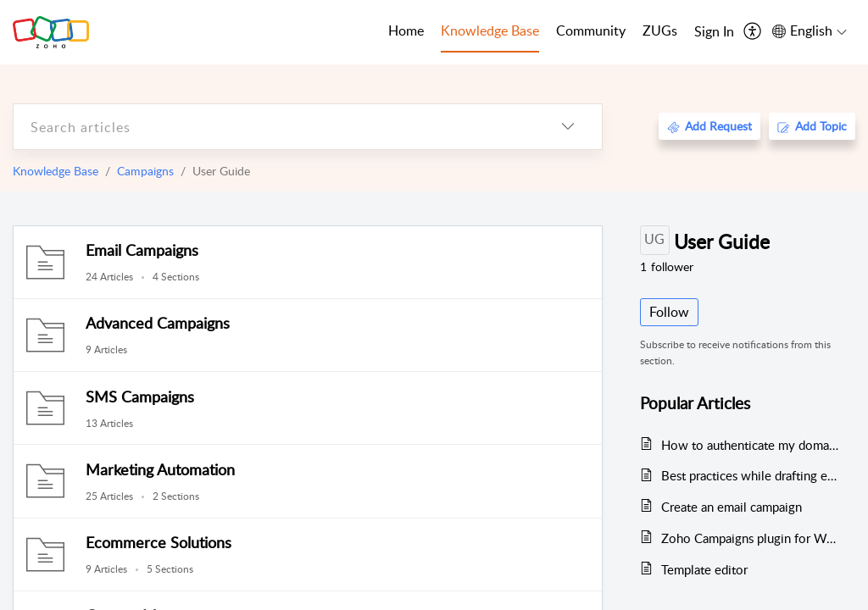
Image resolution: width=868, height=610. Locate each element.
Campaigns (145, 171)
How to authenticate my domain (750, 445)
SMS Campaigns (140, 396)
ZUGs (660, 30)
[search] (274, 127)
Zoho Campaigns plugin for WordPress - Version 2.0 (750, 538)
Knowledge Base (56, 171)
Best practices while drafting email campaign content (750, 475)
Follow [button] (669, 312)
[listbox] (568, 127)
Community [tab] (591, 30)
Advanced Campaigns (158, 323)
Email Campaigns (142, 250)
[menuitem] (714, 32)
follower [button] (667, 266)
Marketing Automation (160, 469)
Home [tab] (406, 30)
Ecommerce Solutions (159, 542)
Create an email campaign (732, 507)
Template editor (704, 569)
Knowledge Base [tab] (490, 30)
